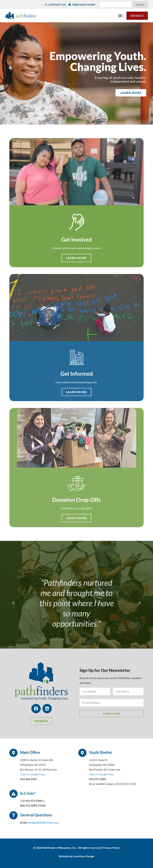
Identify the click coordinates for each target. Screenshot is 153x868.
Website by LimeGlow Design (76, 856)
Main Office (30, 752)
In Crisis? (28, 793)
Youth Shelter (101, 752)
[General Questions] (13, 815)
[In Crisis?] (13, 794)
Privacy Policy (111, 848)
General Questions (36, 815)
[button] (120, 16)
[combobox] (115, 5)
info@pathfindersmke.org (43, 822)
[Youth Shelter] (82, 753)
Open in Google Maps (33, 774)
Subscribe (112, 714)
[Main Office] (13, 753)
